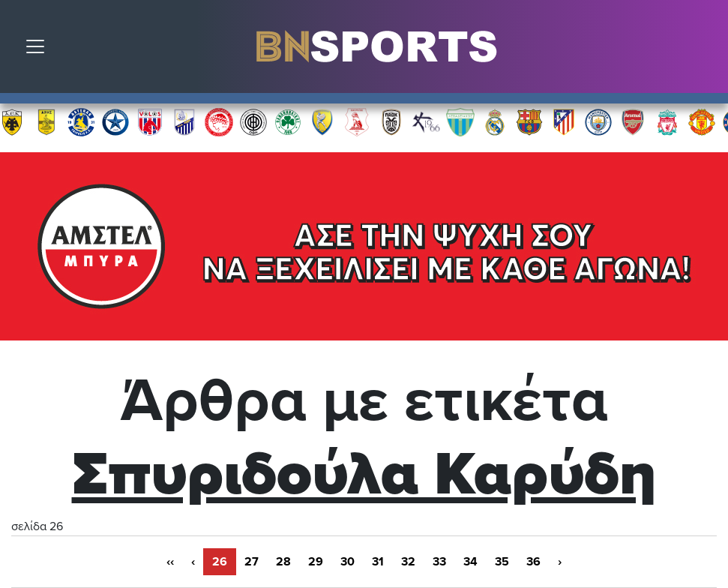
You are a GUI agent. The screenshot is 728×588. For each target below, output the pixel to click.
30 (348, 562)
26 (220, 562)
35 (502, 562)
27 (252, 562)
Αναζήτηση (706, 50)
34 (470, 562)
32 (408, 562)
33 (439, 562)
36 (533, 562)
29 (316, 562)
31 (378, 562)
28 (283, 562)
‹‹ (170, 562)
